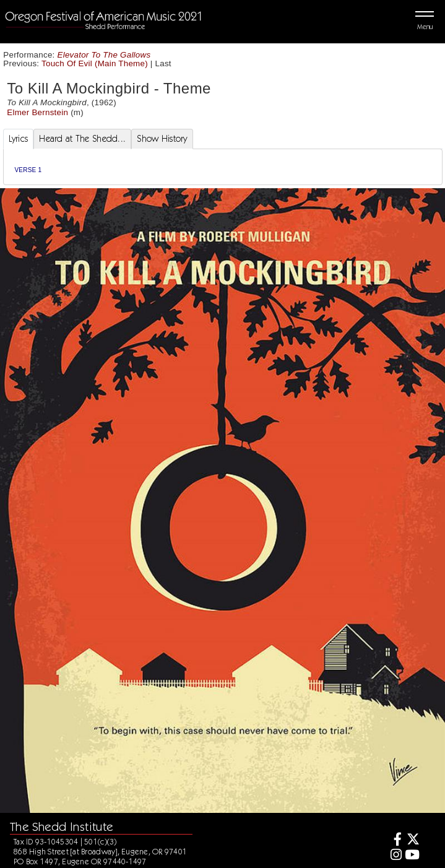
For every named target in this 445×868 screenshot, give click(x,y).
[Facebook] (394, 840)
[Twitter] (412, 840)
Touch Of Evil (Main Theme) (95, 63)
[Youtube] (412, 856)
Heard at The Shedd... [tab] (82, 139)
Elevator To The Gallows (104, 55)
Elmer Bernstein (37, 112)
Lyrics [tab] (19, 139)
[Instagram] (394, 856)
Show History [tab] (162, 139)
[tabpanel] (223, 167)
